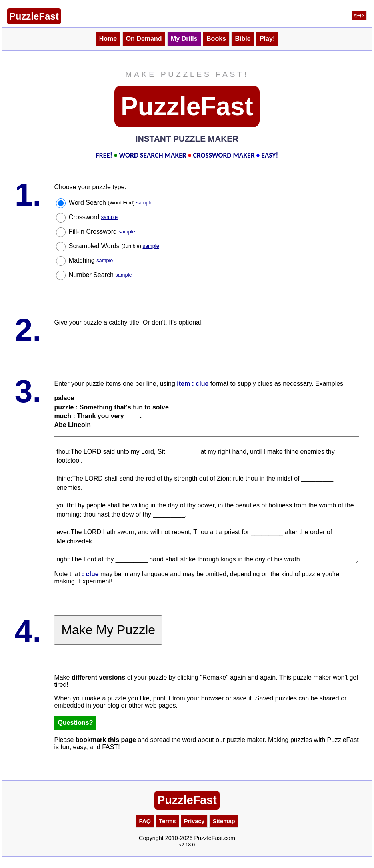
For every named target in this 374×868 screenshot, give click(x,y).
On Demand (144, 39)
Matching (91, 260)
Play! (267, 39)
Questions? (75, 723)
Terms (167, 821)
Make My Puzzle (108, 630)
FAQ (145, 821)
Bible (243, 39)
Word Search (111, 203)
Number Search (100, 275)
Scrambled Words (114, 246)
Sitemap (224, 821)
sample (144, 203)
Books (216, 39)
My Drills (184, 39)
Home (108, 39)
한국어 (359, 16)
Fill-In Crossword (102, 232)
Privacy (194, 821)
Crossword (93, 217)
